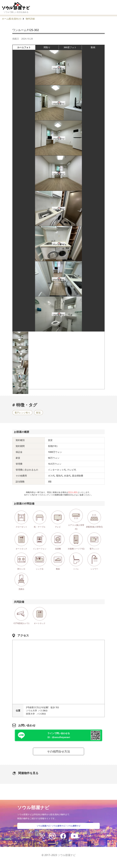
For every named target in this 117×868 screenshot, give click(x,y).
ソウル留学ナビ (59, 826)
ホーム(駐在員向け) (12, 19)
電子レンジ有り (22, 413)
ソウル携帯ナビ (74, 826)
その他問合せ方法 (59, 751)
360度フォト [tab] (73, 47)
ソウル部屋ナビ (43, 826)
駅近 (39, 413)
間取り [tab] (51, 47)
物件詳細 (30, 19)
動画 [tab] (93, 47)
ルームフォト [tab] (26, 47)
